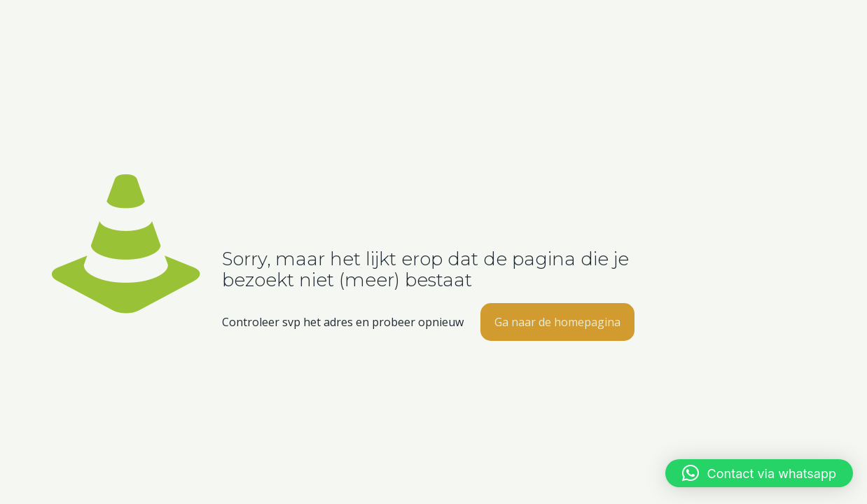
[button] (759, 473)
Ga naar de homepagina (557, 322)
